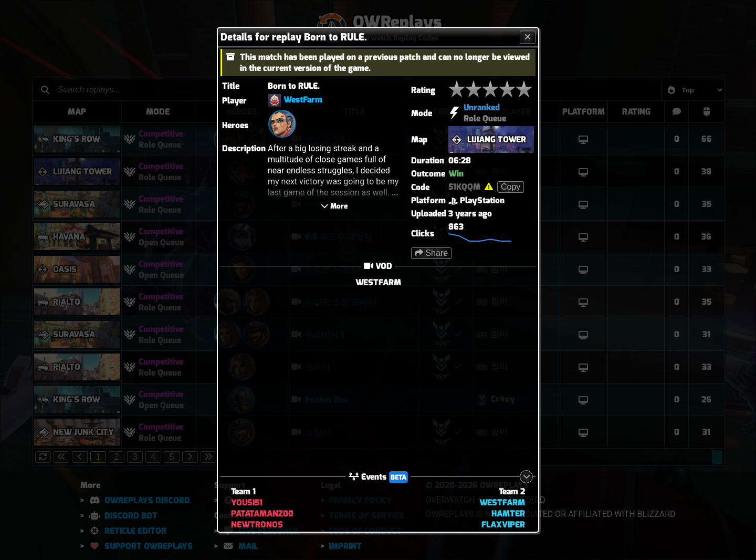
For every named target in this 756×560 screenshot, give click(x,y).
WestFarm (303, 100)
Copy (511, 187)
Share (431, 253)
